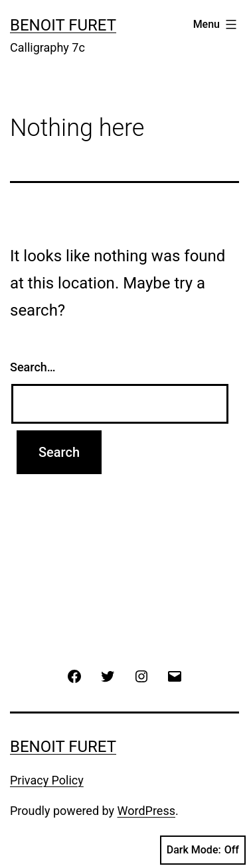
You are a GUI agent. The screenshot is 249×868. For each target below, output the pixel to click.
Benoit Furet (63, 25)
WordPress (146, 811)
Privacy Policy (47, 780)
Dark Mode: (203, 850)
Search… (33, 367)
